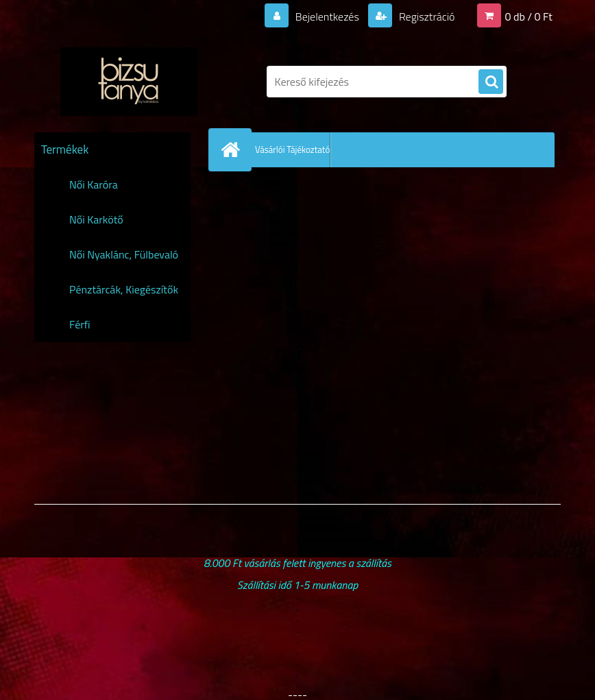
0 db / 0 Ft (529, 16)
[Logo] (129, 82)
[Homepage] (233, 149)
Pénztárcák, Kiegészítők (124, 289)
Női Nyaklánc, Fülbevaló (124, 254)
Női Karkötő (96, 219)
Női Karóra (94, 184)
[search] (491, 82)
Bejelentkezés (327, 16)
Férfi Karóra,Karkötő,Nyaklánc (126, 329)
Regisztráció (425, 16)
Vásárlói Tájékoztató (292, 149)
